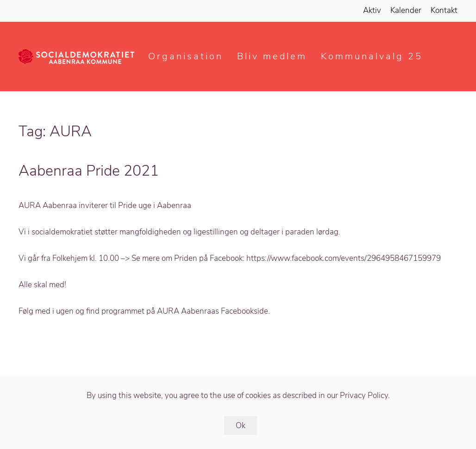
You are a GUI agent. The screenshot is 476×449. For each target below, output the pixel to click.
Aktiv (372, 10)
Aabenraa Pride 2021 (89, 171)
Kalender (406, 10)
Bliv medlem (272, 56)
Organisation (186, 56)
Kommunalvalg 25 (372, 56)
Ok (241, 426)
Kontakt (444, 10)
